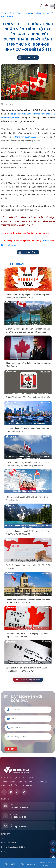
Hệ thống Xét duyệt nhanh (24, 137)
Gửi (11, 749)
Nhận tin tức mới (28, 58)
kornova (45, 241)
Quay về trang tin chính (28, 680)
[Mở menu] (52, 6)
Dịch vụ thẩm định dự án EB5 (13, 847)
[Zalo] (53, 857)
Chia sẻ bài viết (9, 245)
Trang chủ (6, 13)
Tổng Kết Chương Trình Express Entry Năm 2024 (28, 397)
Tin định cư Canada (22, 13)
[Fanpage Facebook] (53, 850)
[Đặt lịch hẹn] (53, 843)
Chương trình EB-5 (9, 843)
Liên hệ (4, 852)
